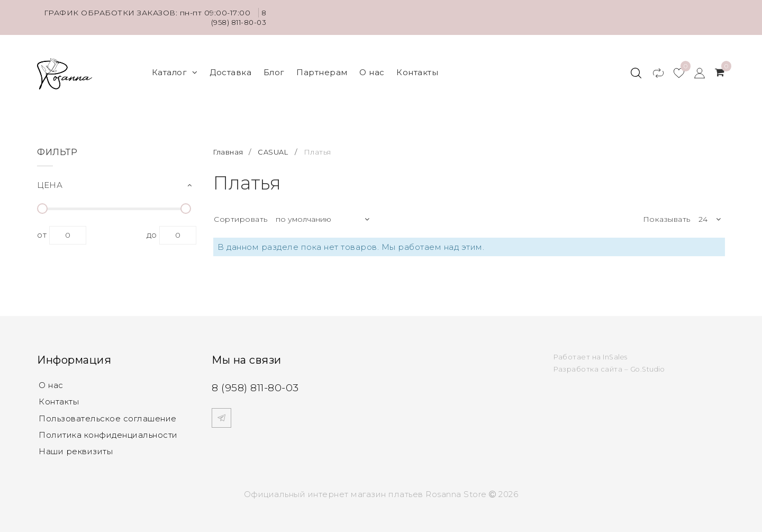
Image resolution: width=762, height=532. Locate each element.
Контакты (417, 69)
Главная (230, 146)
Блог (274, 69)
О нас (372, 69)
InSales (616, 350)
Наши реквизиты (76, 447)
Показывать (667, 213)
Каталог (175, 69)
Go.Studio (649, 363)
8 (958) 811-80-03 (237, 17)
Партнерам (322, 69)
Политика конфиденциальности (108, 430)
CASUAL (276, 146)
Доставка (230, 69)
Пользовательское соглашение (108, 413)
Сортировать (241, 213)
